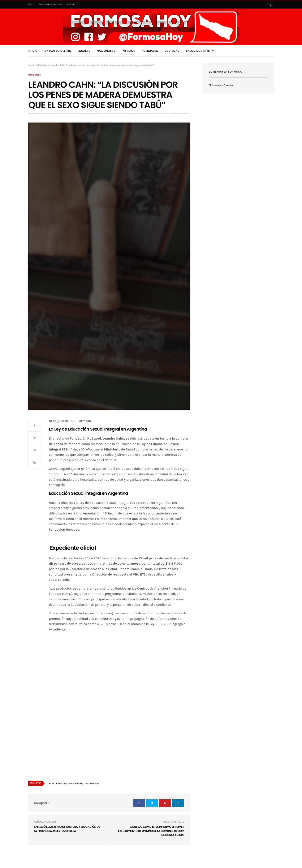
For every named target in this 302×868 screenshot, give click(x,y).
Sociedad (172, 51)
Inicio (33, 51)
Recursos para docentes (50, 4)
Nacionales (106, 51)
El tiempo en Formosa (221, 85)
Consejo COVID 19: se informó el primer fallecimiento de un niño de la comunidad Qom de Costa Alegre (151, 831)
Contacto (71, 4)
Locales (84, 51)
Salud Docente (198, 51)
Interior (128, 51)
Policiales (150, 51)
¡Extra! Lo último (58, 51)
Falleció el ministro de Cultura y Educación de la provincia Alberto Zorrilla (67, 829)
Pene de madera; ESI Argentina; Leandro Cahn (74, 783)
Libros (31, 4)
